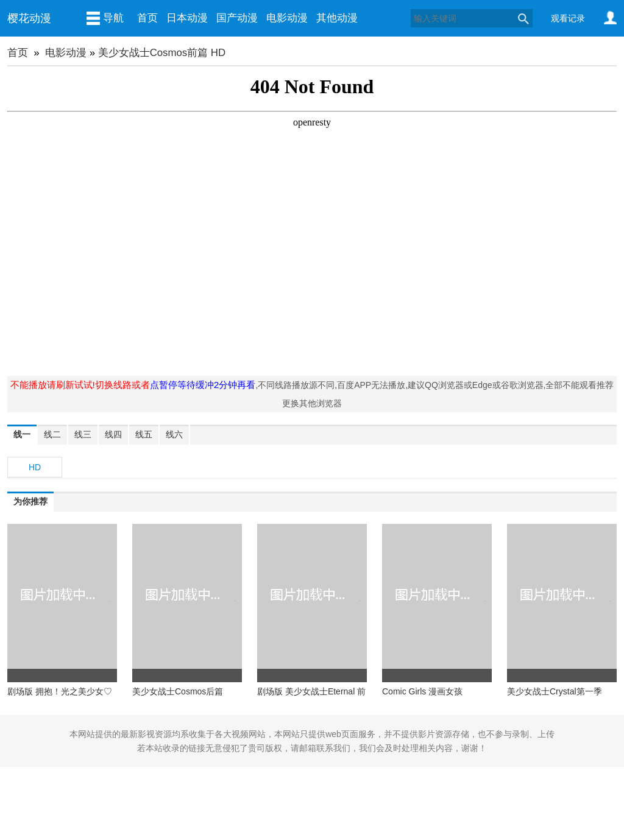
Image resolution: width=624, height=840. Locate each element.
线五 (144, 434)
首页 (147, 18)
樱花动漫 (29, 18)
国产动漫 (237, 18)
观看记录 (568, 18)
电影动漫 (287, 18)
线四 (113, 434)
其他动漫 (337, 18)
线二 (52, 434)
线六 (174, 434)
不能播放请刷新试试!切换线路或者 (80, 385)
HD (35, 467)
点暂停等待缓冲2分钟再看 (203, 385)
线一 (22, 434)
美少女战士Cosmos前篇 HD (162, 53)
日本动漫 (187, 18)
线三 (83, 434)
